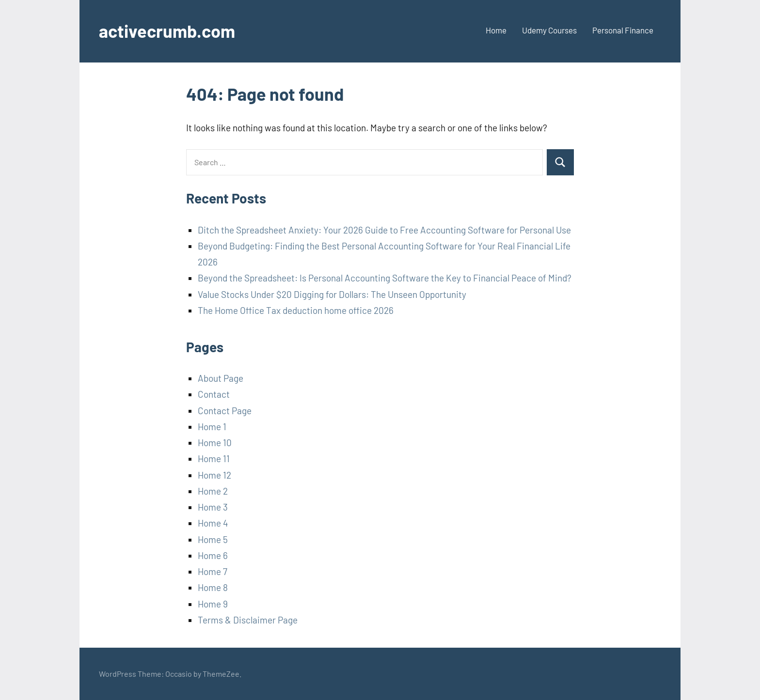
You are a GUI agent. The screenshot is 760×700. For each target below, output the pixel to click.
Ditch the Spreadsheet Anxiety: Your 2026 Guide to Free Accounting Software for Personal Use (384, 230)
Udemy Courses (549, 30)
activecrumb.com (167, 31)
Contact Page (225, 411)
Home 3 (213, 507)
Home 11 (214, 459)
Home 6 (213, 555)
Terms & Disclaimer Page (248, 620)
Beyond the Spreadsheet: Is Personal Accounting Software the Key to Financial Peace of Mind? (385, 278)
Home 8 (213, 587)
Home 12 (214, 475)
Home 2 (213, 491)
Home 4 (213, 523)
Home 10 (215, 443)
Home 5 (213, 539)
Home (496, 30)
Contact (214, 394)
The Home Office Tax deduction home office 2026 (296, 310)
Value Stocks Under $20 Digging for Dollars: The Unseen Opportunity (332, 294)
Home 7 (213, 571)
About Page (221, 378)
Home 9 (213, 604)
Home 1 (212, 427)
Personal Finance (623, 30)
